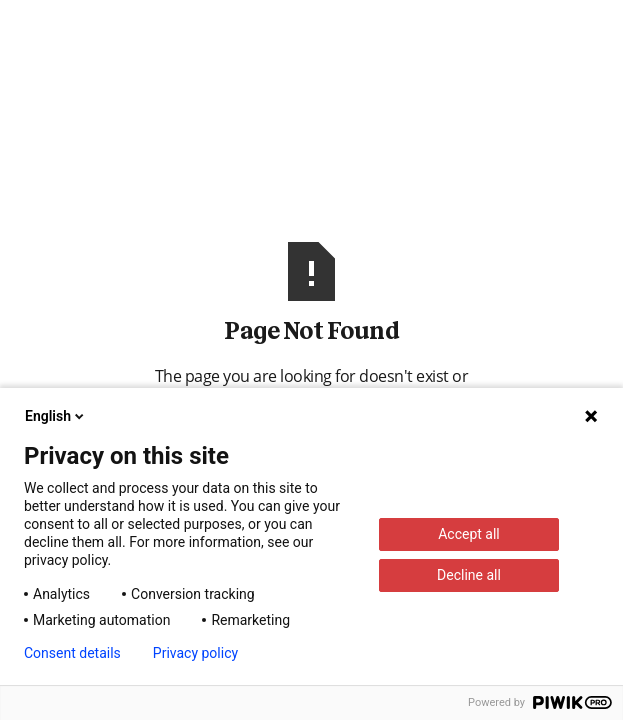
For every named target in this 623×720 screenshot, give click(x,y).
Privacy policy (195, 653)
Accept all (469, 534)
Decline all (469, 575)
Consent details (72, 653)
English (56, 416)
